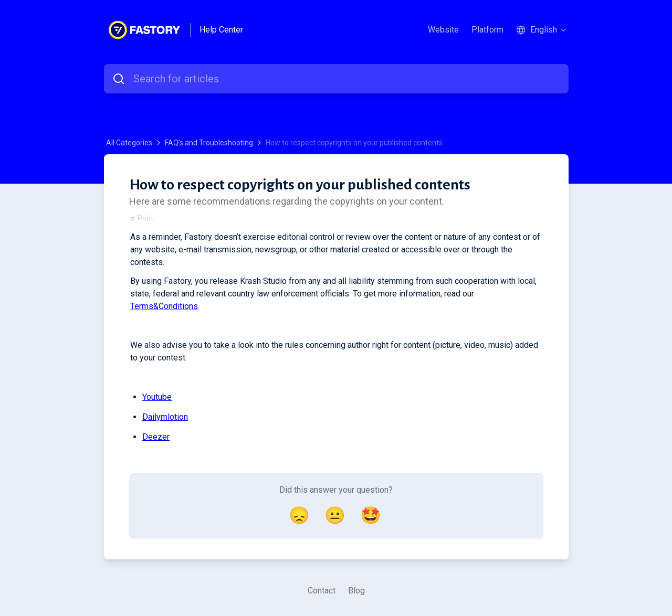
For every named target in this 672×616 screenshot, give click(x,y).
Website (443, 30)
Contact (322, 591)
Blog (356, 591)
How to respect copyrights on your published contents (354, 143)
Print (141, 218)
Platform (487, 30)
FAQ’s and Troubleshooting (209, 143)
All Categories (129, 143)
